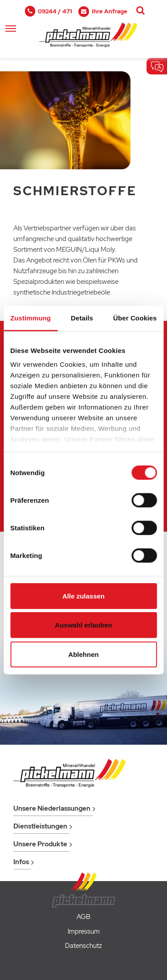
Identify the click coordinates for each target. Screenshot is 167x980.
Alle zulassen (83, 596)
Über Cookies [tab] (135, 318)
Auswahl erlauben (83, 625)
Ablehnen (83, 654)
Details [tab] (82, 318)
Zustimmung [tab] (31, 318)
